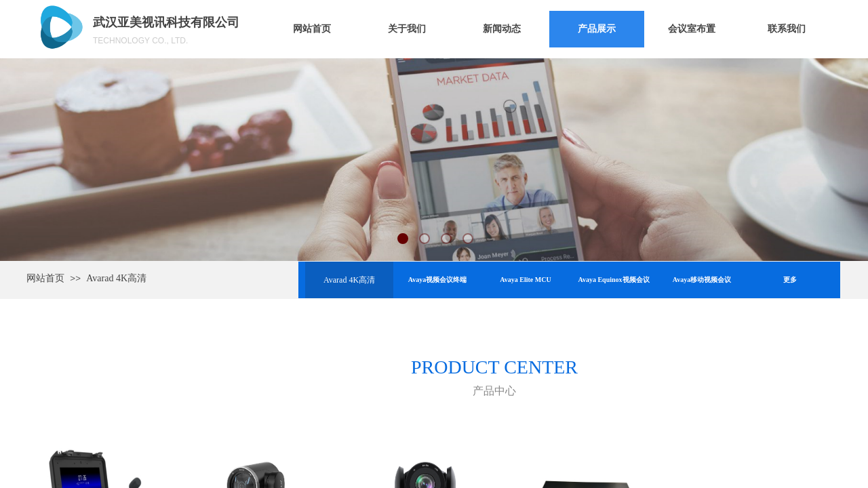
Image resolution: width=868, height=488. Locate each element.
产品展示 (597, 29)
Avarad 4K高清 (116, 278)
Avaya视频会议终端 (437, 280)
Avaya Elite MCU (525, 280)
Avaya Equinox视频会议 (613, 280)
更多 (790, 280)
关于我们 (407, 29)
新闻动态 (502, 29)
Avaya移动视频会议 (702, 280)
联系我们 (787, 29)
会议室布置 (692, 29)
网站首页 (312, 29)
